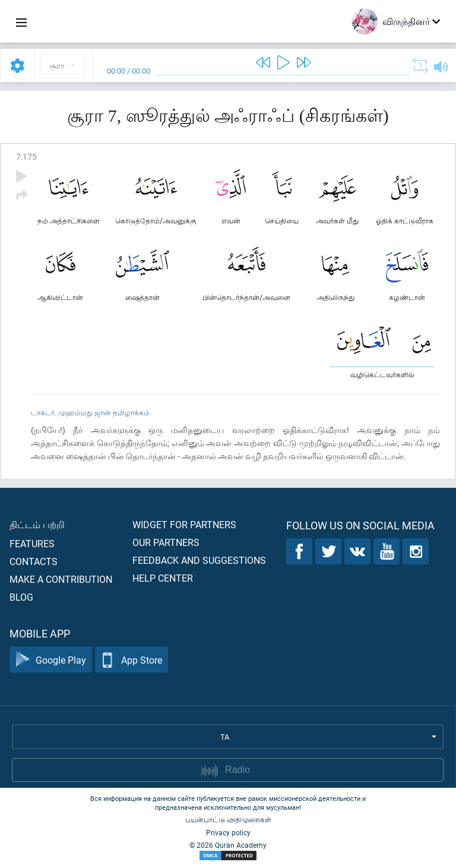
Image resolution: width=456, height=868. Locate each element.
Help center (163, 578)
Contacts (34, 561)
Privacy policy (228, 832)
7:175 (26, 157)
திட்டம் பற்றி (37, 524)
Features (32, 543)
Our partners (166, 542)
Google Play (51, 660)
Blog (21, 597)
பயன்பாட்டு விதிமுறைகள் (228, 819)
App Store (132, 660)
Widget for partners (184, 524)
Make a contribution (61, 579)
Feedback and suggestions (199, 560)
